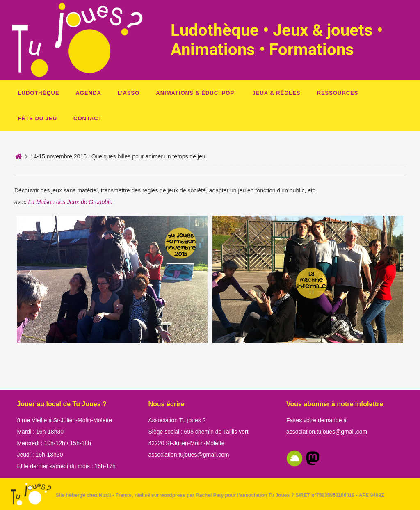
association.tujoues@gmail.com (188, 455)
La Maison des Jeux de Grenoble (70, 202)
